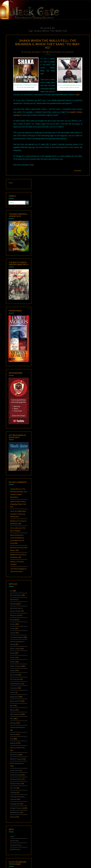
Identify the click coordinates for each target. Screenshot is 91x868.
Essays (12, 653)
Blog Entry (14, 615)
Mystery (13, 710)
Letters (13, 692)
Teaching (13, 792)
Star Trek (13, 788)
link (78, 95)
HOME (11, 183)
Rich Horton (14, 755)
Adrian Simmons (16, 535)
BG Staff (13, 604)
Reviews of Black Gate (17, 748)
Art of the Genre (16, 595)
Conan (12, 628)
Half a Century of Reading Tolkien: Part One (18, 504)
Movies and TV (15, 701)
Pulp (12, 739)
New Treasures (15, 714)
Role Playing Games (17, 763)
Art (11, 591)
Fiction (12, 662)
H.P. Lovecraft (15, 679)
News (12, 719)
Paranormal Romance (17, 727)
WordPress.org (15, 849)
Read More (78, 171)
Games (12, 670)
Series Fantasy (15, 775)
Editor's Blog (15, 649)
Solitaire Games (15, 783)
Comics (13, 624)
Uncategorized (15, 804)
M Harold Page (55, 52)
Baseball (13, 599)
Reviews (13, 743)
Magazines (14, 697)
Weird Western (15, 812)
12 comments (68, 52)
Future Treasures (16, 666)
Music (12, 705)
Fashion (13, 657)
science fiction (15, 770)
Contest (13, 633)
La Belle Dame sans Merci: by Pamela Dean (18, 514)
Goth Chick (14, 675)
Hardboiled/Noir (16, 684)
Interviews (14, 688)
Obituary (13, 723)
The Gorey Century (16, 571)
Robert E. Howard (16, 759)
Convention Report (17, 637)
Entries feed (14, 841)
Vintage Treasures (16, 808)
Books (12, 620)
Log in (12, 836)
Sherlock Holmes (16, 779)
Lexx (32, 165)
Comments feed (16, 845)
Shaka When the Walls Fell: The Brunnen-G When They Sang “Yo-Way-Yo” (48, 44)
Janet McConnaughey (17, 569)
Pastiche (13, 734)
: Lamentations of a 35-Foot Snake (17, 540)
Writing (13, 817)
